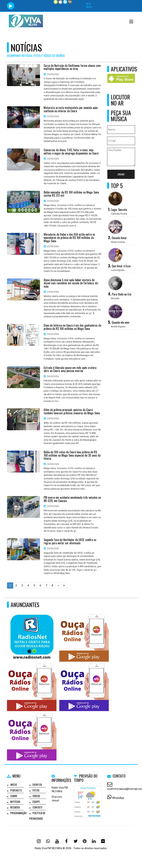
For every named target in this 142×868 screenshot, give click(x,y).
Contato (37, 807)
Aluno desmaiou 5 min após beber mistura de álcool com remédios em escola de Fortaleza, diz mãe (71, 283)
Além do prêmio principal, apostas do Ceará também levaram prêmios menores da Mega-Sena (72, 411)
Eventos (37, 785)
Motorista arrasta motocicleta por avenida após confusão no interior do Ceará (71, 109)
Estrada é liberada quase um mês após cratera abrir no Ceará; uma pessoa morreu (70, 369)
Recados (15, 807)
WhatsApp (118, 798)
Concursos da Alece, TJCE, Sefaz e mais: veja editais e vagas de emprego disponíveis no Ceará (71, 152)
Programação (18, 813)
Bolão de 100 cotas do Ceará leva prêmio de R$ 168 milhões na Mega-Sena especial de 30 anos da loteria (72, 455)
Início (14, 785)
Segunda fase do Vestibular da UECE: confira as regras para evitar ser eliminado (70, 541)
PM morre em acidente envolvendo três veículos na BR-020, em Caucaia (72, 499)
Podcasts (16, 790)
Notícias (15, 802)
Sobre (14, 796)
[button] (131, 22)
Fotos (36, 790)
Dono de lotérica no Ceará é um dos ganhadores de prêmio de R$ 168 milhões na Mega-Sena (72, 327)
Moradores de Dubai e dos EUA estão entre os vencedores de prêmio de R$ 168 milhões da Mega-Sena (69, 238)
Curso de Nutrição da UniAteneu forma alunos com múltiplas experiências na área (72, 67)
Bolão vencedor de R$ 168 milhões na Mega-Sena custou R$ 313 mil (71, 194)
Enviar (121, 174)
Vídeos (36, 796)
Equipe (36, 802)
